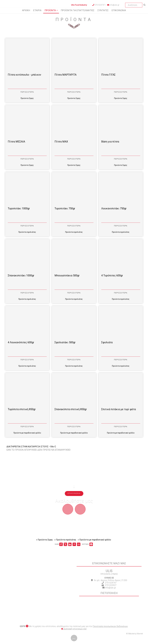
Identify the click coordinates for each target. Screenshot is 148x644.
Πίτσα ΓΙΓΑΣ (108, 75)
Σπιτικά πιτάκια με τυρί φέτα (119, 409)
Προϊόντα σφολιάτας (27, 232)
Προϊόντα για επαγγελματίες (78, 10)
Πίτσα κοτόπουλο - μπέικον (24, 75)
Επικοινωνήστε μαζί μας (109, 563)
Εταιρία (37, 10)
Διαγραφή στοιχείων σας (74, 629)
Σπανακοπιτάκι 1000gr (21, 275)
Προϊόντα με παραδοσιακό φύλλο (27, 433)
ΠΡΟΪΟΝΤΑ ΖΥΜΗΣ (109, 574)
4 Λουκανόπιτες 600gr (21, 342)
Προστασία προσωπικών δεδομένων (110, 626)
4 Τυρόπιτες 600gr (112, 275)
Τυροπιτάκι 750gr (65, 208)
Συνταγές (103, 10)
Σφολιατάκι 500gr (65, 342)
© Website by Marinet (134, 634)
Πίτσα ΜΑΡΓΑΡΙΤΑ (65, 75)
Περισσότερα (27, 92)
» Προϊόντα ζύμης (44, 540)
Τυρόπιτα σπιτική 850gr (22, 409)
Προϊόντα (51, 10)
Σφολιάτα (107, 342)
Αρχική (26, 10)
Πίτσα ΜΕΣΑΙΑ (16, 142)
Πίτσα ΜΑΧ (61, 142)
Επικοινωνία (119, 10)
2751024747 (111, 583)
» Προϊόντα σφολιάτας (65, 540)
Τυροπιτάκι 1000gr (19, 208)
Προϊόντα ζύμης (27, 98)
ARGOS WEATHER (39, 614)
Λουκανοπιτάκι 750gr (114, 208)
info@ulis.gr (113, 5)
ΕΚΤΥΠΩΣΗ (87, 544)
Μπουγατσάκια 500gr (67, 275)
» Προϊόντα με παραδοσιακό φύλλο (94, 540)
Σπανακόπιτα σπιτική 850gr (71, 409)
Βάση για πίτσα (110, 142)
